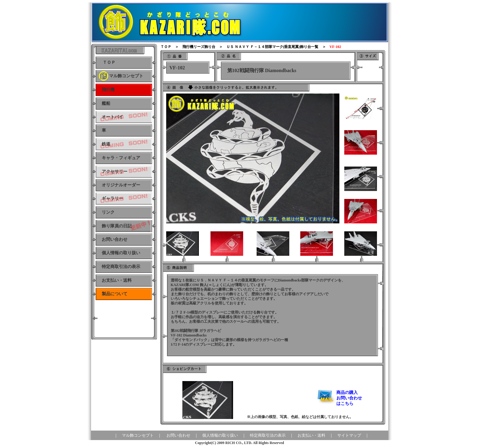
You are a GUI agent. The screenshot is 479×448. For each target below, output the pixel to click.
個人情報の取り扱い (121, 253)
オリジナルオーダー (121, 185)
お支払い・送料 (117, 280)
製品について (115, 294)
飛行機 (108, 90)
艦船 (106, 103)
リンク (108, 212)
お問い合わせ (178, 435)
